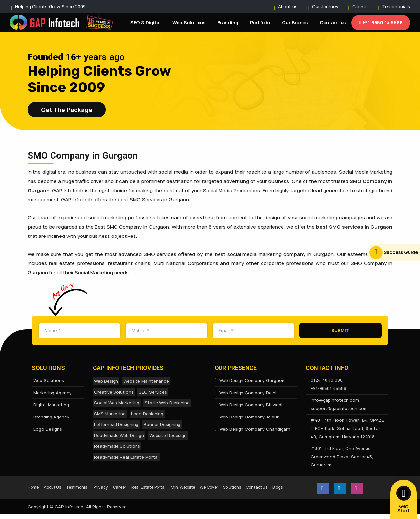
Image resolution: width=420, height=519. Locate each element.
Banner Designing (162, 424)
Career (134, 487)
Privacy (112, 487)
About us (288, 7)
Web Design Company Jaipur (247, 417)
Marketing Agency (52, 393)
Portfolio (260, 23)
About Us (57, 487)
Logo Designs (48, 429)
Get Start (404, 500)
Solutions (264, 487)
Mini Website (207, 487)
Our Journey (325, 7)
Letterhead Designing (116, 424)
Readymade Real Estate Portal (126, 457)
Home (34, 487)
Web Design (106, 381)
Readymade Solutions (117, 446)
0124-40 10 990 (327, 380)
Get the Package (67, 110)
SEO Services (153, 392)
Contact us (333, 23)
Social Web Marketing (117, 403)
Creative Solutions (114, 392)
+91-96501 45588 (328, 388)
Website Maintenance (146, 381)
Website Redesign (168, 435)
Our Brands (295, 23)
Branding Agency (51, 417)
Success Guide (394, 253)
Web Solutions (189, 23)
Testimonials (396, 7)
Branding (228, 23)
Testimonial (86, 487)
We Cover (238, 487)
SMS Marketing (110, 414)
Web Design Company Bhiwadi (248, 405)
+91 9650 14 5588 (381, 23)
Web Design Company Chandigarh (252, 429)
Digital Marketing (51, 405)
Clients (360, 7)
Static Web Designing (167, 403)
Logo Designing (147, 414)
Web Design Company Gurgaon (250, 380)
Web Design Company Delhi (245, 393)
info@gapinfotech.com (335, 400)
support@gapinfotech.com (339, 408)
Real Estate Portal (167, 487)
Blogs (65, 495)
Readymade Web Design (119, 435)
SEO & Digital (145, 23)
